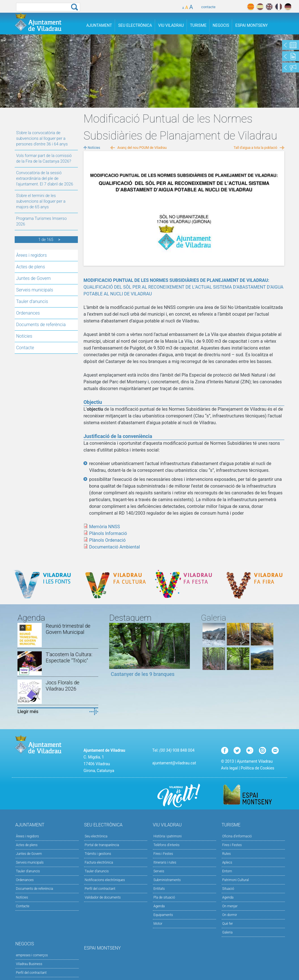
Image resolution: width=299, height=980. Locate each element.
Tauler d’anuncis (97, 871)
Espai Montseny (251, 25)
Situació (228, 889)
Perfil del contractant (100, 889)
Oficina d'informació (237, 836)
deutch (288, 7)
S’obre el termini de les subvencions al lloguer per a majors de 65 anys (41, 201)
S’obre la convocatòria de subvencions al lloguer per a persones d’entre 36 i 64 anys (42, 139)
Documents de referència (41, 325)
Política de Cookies (257, 768)
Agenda (159, 906)
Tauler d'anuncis (32, 301)
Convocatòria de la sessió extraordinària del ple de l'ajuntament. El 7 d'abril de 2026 (45, 179)
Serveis (159, 871)
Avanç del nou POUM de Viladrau (142, 148)
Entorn (227, 871)
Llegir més (28, 712)
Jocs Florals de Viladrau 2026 (62, 686)
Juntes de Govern (33, 278)
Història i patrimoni (168, 836)
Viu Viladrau (171, 25)
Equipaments (163, 915)
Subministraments (167, 880)
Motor (158, 924)
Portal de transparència (102, 845)
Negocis (221, 25)
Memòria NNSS (105, 527)
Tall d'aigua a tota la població (255, 148)
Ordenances (28, 313)
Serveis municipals (35, 290)
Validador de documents (103, 897)
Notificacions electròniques (105, 880)
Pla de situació (164, 897)
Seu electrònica (96, 836)
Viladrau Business (29, 964)
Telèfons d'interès (166, 845)
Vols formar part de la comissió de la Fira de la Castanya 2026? (44, 159)
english (269, 7)
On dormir (230, 915)
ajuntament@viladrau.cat (174, 763)
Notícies (24, 336)
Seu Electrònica (135, 25)
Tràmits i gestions (98, 854)
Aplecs (227, 862)
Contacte (25, 348)
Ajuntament (99, 25)
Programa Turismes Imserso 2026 (41, 221)
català (251, 7)
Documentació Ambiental (115, 547)
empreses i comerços (32, 955)
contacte (208, 7)
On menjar (230, 906)
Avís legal (229, 768)
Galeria (227, 932)
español (260, 7)
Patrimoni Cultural (236, 880)
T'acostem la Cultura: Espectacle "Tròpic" (69, 657)
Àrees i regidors (31, 255)
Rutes (227, 854)
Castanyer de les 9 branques (143, 674)
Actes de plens (30, 267)
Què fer (228, 924)
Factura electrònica (99, 862)
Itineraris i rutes (165, 862)
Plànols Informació (108, 533)
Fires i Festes (163, 854)
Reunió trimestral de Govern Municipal (68, 629)
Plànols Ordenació (107, 540)
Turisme (198, 25)
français (279, 7)
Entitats (159, 889)
